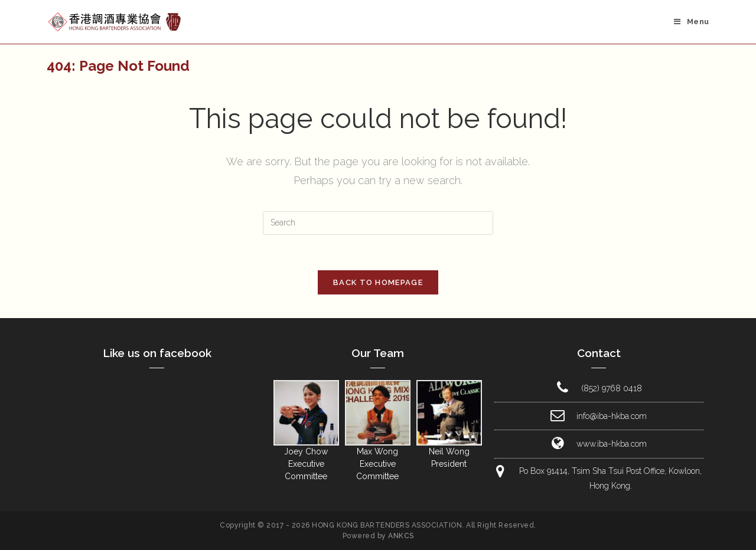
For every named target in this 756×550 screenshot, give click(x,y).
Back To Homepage (378, 282)
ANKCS (401, 536)
